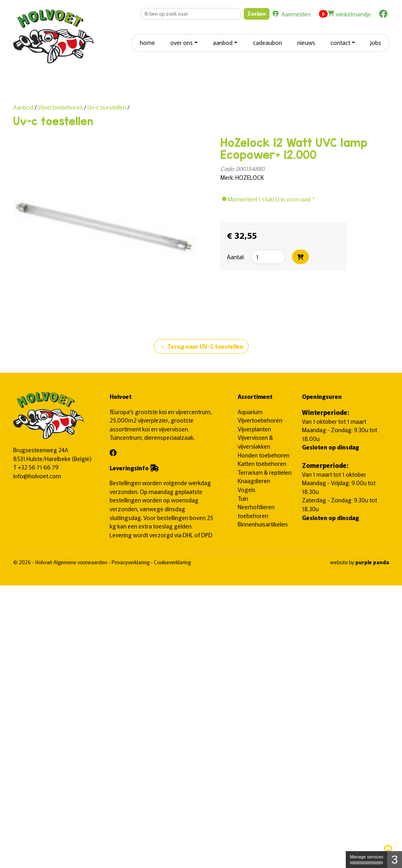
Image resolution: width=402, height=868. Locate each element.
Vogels (247, 489)
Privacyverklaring (131, 562)
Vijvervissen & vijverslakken (255, 442)
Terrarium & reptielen (265, 472)
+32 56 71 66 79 (38, 467)
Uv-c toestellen (107, 107)
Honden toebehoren (264, 455)
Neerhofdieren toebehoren (256, 511)
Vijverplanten (254, 429)
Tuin (243, 498)
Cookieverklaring (172, 562)
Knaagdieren (254, 481)
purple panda (372, 562)
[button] (184, 43)
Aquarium (250, 412)
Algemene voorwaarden (81, 562)
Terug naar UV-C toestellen (201, 347)
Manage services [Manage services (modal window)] (366, 859)
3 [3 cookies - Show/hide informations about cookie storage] (395, 859)
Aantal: (236, 257)
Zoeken (257, 13)
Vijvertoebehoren (61, 107)
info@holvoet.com (37, 476)
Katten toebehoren (262, 463)
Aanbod (23, 107)
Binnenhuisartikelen (263, 524)
